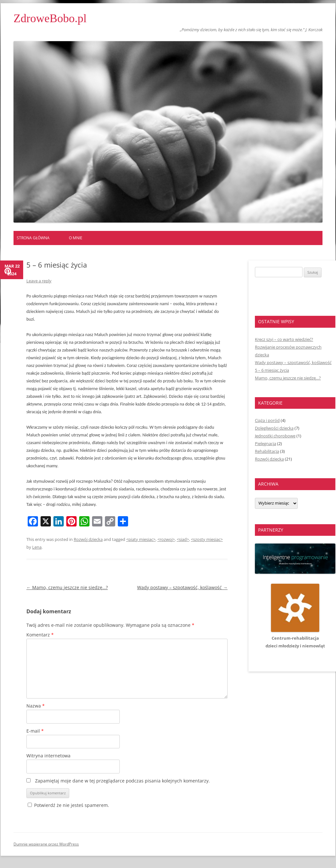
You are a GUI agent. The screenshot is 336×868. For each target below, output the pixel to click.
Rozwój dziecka (88, 539)
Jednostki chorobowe (275, 436)
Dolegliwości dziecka (274, 428)
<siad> (183, 539)
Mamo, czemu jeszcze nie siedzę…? (67, 587)
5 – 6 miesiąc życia (272, 370)
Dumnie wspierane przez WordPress (46, 844)
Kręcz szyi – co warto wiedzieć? (284, 339)
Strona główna (33, 238)
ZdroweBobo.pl (50, 18)
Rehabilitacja (267, 451)
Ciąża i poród (267, 420)
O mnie (76, 238)
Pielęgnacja (266, 443)
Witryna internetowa (48, 756)
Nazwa (36, 706)
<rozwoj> (166, 539)
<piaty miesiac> (141, 539)
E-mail (35, 731)
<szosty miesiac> (207, 539)
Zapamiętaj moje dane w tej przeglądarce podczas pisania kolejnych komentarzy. (122, 781)
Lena (37, 547)
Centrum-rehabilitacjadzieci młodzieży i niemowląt (295, 638)
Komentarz (40, 635)
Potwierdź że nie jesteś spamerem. (68, 805)
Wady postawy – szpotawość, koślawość (182, 587)
